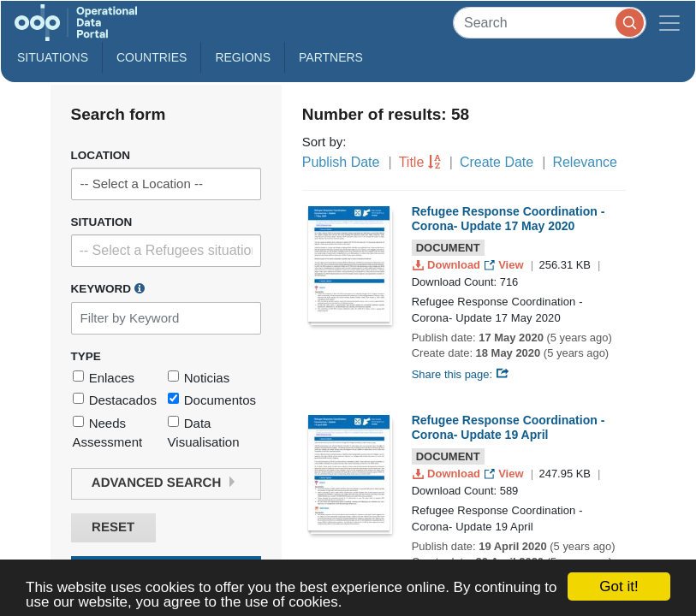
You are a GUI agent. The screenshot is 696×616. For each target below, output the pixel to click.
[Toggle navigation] (669, 23)
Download (448, 265)
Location (101, 155)
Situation (102, 222)
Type (86, 356)
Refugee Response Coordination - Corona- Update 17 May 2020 (509, 219)
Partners (331, 57)
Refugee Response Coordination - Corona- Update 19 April (509, 427)
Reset (113, 527)
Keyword (108, 288)
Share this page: (461, 374)
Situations (53, 57)
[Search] (550, 23)
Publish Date (341, 162)
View (506, 265)
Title (412, 162)
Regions (243, 57)
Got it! (619, 586)
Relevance (585, 162)
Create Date (497, 162)
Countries (152, 57)
